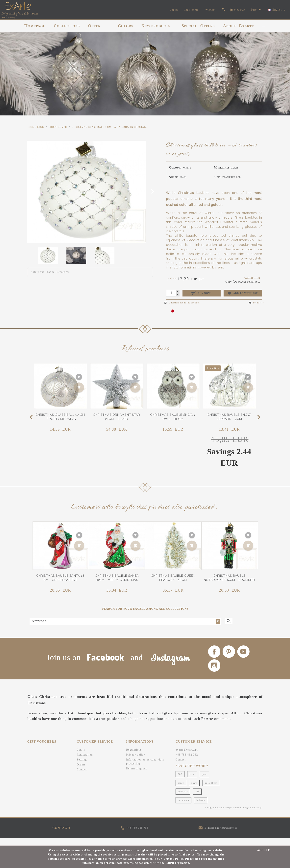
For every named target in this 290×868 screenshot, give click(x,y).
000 (180, 781)
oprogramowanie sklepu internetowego (227, 815)
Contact (82, 777)
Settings (82, 767)
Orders (81, 772)
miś (197, 799)
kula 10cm (211, 790)
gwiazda (183, 799)
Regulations (134, 757)
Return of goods (137, 776)
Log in (81, 757)
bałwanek (183, 807)
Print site (256, 303)
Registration (85, 762)
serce (181, 790)
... (264, 26)
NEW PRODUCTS (156, 26)
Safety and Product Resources (50, 272)
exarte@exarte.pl (187, 757)
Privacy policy (136, 762)
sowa (194, 790)
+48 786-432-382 (187, 762)
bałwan (201, 807)
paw (204, 781)
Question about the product (182, 303)
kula (192, 781)
